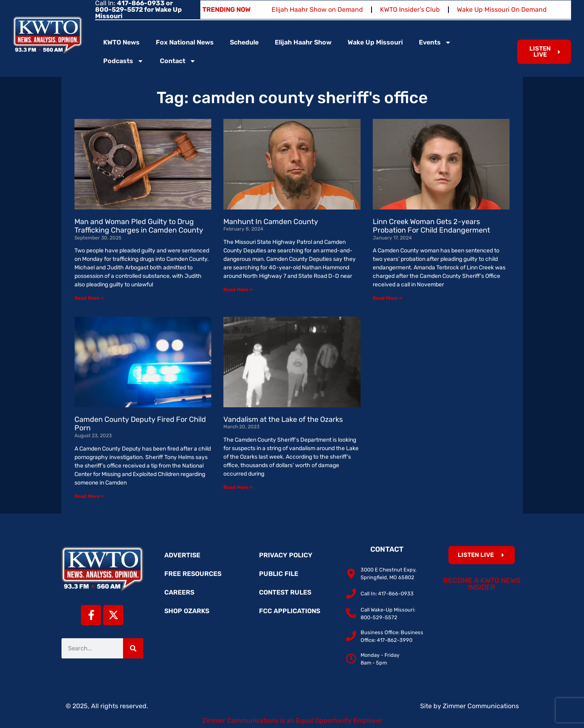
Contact (178, 61)
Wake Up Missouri (375, 42)
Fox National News (185, 42)
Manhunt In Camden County (271, 222)
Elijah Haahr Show (303, 42)
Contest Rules (285, 592)
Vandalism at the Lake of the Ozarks (283, 419)
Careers (179, 592)
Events (435, 42)
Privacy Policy (286, 555)
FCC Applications (290, 611)
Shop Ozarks (187, 611)
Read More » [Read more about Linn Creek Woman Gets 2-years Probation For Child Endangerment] (387, 298)
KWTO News (121, 42)
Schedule (244, 42)
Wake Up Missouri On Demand (502, 10)
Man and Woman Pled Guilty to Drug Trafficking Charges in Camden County (139, 226)
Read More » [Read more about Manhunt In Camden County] (238, 290)
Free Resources (193, 574)
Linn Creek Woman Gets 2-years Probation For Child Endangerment (431, 226)
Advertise (182, 555)
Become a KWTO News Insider (482, 584)
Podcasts (123, 61)
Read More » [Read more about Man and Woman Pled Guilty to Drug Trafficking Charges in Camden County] (89, 298)
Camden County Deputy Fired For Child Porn (140, 424)
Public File (279, 574)
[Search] (133, 648)
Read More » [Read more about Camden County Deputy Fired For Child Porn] (89, 496)
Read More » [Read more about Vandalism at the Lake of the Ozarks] (238, 487)
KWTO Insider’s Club (410, 10)
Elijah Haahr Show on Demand (317, 10)
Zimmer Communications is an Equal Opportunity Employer (292, 721)
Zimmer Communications (481, 706)
